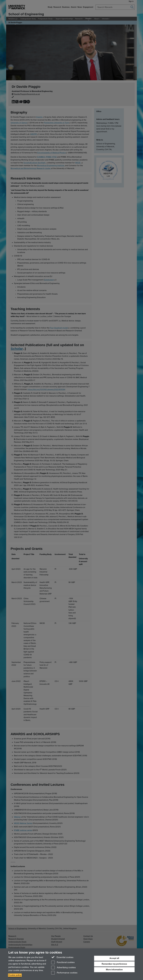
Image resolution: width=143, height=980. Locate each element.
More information (114, 970)
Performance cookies (64, 973)
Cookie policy (15, 975)
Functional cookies (63, 963)
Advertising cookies (63, 968)
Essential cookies (62, 957)
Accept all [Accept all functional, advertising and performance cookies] (114, 958)
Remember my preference (114, 964)
